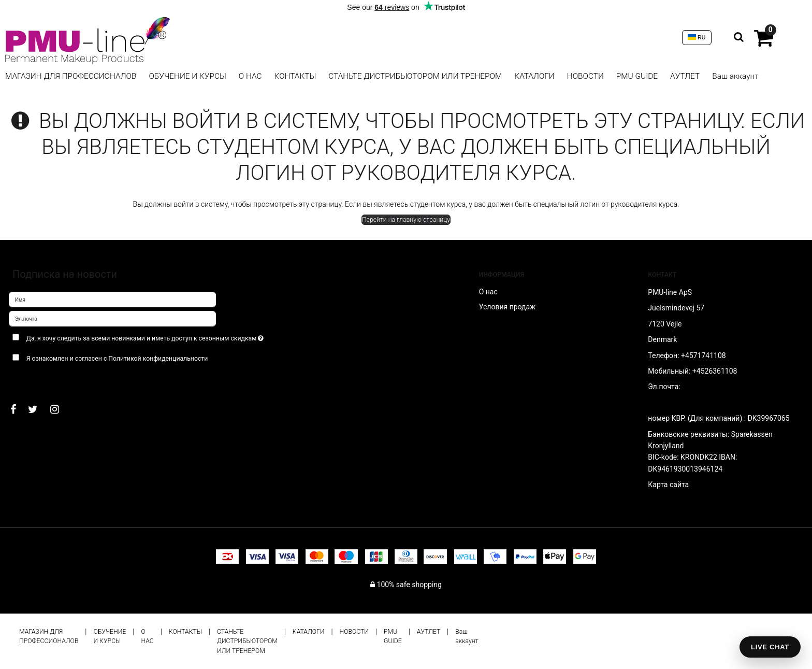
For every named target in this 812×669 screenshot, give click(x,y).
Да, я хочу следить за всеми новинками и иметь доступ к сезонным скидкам (161, 336)
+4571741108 (704, 355)
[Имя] (112, 299)
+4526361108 (715, 371)
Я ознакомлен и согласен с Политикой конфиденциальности (117, 359)
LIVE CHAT (770, 647)
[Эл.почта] (112, 318)
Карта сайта (668, 485)
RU (697, 37)
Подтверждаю (41, 379)
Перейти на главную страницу (406, 220)
